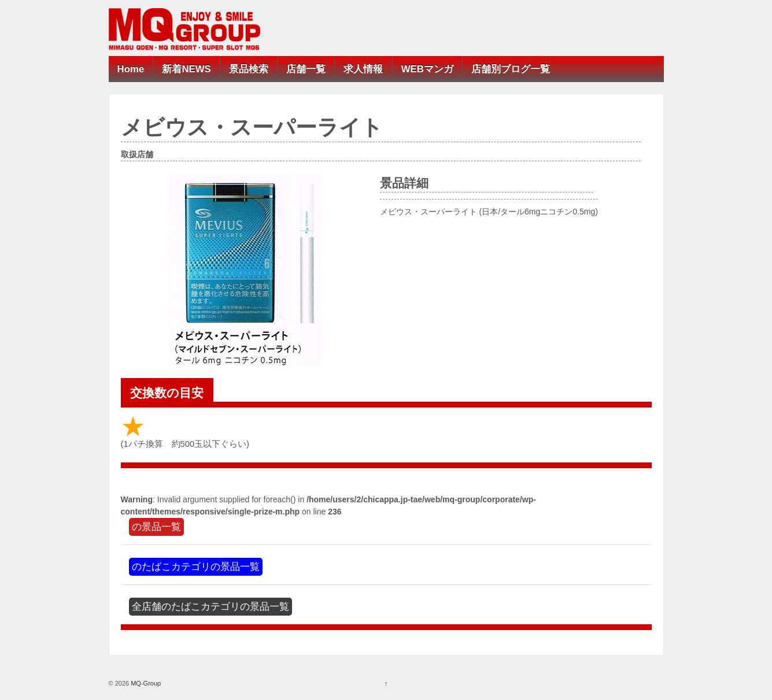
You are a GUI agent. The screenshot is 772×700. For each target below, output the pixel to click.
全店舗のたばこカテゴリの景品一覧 (210, 607)
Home (131, 69)
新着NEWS (186, 69)
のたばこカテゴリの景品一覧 (196, 567)
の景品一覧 (156, 527)
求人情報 (363, 69)
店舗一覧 (306, 69)
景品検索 (249, 69)
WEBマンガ (427, 69)
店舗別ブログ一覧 (511, 69)
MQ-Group (145, 683)
